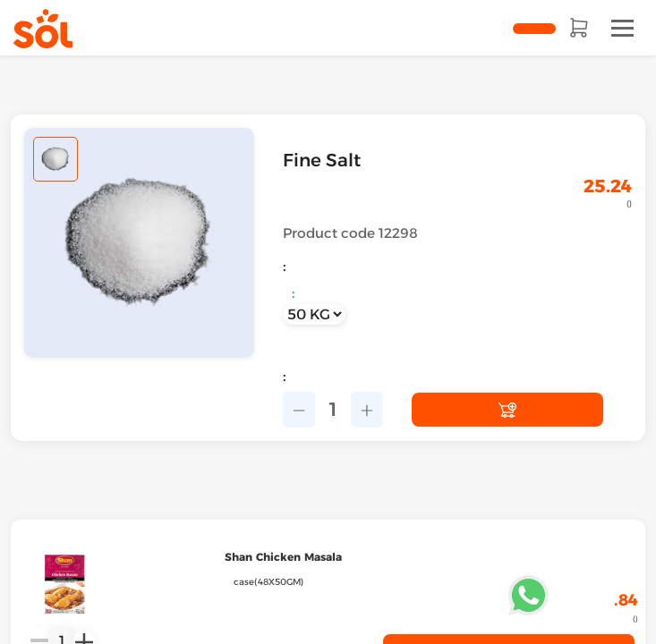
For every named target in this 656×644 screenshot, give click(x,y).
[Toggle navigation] (622, 28)
